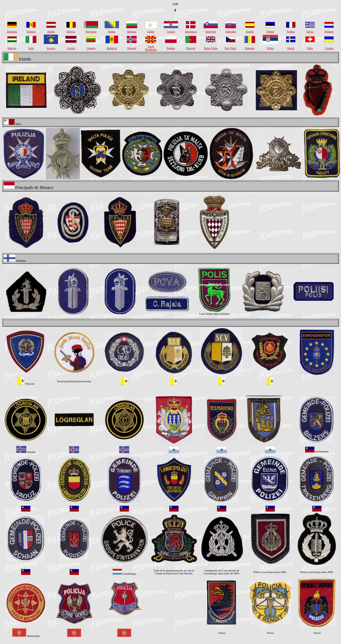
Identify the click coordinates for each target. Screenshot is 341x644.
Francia (291, 32)
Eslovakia (231, 32)
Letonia (71, 48)
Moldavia (112, 48)
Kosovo (51, 48)
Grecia (310, 32)
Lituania (91, 48)
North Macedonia (151, 48)
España (250, 32)
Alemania (12, 32)
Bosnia (112, 32)
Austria (51, 32)
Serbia (270, 48)
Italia (31, 48)
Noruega (132, 48)
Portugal (191, 48)
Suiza (310, 48)
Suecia (291, 48)
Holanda (329, 32)
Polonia (171, 48)
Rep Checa (231, 48)
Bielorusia (91, 32)
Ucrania (329, 48)
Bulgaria (132, 32)
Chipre (151, 32)
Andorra (31, 32)
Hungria (12, 48)
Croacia (171, 32)
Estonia (270, 32)
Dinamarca (191, 32)
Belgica (71, 32)
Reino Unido (211, 48)
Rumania (250, 48)
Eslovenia (211, 32)
